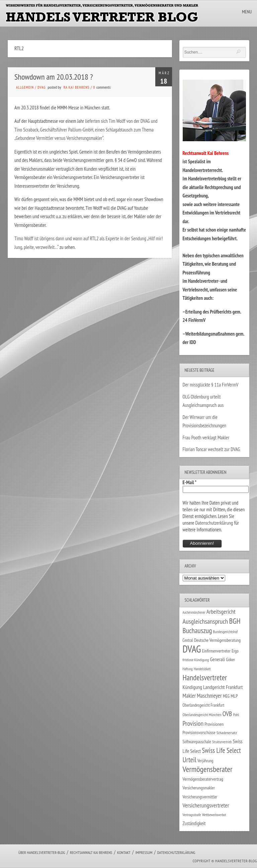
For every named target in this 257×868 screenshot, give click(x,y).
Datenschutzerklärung (214, 523)
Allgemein (25, 87)
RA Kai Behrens (77, 87)
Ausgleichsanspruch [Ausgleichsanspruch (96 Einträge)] (205, 621)
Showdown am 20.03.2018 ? (54, 77)
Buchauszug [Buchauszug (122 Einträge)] (197, 630)
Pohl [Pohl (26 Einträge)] (236, 715)
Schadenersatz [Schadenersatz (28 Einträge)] (227, 732)
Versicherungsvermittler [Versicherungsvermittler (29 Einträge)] (200, 797)
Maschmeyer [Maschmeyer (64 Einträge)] (209, 696)
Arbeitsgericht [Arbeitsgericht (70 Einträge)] (221, 612)
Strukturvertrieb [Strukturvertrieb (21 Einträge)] (222, 742)
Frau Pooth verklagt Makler (206, 438)
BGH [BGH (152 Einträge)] (235, 621)
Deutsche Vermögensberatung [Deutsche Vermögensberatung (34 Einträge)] (217, 640)
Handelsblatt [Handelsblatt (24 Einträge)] (202, 669)
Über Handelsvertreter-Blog (42, 852)
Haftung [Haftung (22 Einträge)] (188, 669)
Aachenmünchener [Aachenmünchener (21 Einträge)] (194, 612)
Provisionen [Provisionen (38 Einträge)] (214, 724)
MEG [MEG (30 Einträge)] (226, 696)
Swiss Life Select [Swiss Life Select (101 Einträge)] (221, 750)
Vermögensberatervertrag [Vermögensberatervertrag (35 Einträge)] (203, 779)
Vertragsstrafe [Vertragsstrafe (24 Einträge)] (192, 815)
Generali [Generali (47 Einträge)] (217, 659)
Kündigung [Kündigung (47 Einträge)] (192, 687)
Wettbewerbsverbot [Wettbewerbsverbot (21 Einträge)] (214, 815)
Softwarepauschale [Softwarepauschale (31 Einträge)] (197, 742)
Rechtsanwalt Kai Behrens (91, 852)
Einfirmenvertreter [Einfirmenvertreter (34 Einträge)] (216, 651)
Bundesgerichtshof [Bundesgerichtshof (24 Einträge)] (226, 632)
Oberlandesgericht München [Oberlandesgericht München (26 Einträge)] (202, 715)
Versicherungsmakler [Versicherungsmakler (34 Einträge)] (199, 788)
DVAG (42, 87)
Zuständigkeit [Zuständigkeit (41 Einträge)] (194, 823)
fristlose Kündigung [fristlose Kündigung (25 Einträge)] (196, 660)
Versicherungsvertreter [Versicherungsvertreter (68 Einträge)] (206, 805)
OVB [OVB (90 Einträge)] (227, 714)
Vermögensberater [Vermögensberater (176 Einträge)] (208, 769)
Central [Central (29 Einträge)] (188, 640)
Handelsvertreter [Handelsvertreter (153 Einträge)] (205, 677)
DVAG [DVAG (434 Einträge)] (192, 649)
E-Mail (190, 482)
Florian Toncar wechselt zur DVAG (211, 449)
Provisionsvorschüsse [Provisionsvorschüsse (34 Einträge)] (199, 732)
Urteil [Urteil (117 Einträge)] (190, 760)
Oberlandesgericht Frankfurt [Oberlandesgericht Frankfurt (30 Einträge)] (204, 705)
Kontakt (124, 852)
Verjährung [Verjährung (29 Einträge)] (205, 761)
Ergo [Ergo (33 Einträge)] (235, 651)
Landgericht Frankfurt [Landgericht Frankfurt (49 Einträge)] (223, 687)
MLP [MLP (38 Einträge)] (234, 696)
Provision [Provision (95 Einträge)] (193, 723)
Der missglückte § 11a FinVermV (211, 385)
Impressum (144, 852)
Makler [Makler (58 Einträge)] (189, 696)
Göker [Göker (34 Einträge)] (230, 660)
